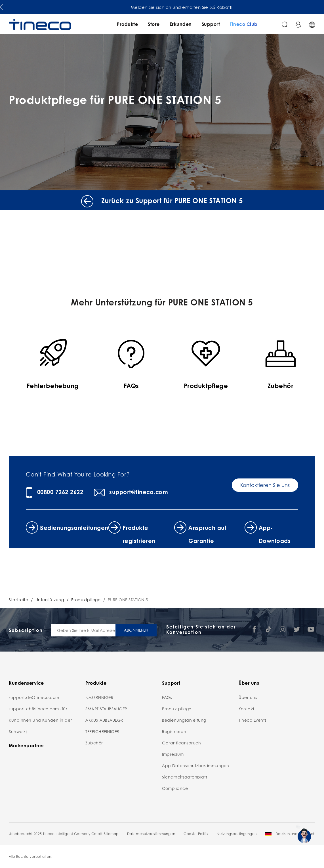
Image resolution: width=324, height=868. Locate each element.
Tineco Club (244, 24)
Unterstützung (50, 600)
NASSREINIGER (99, 697)
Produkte (127, 24)
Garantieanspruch (181, 743)
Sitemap (111, 834)
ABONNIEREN (136, 630)
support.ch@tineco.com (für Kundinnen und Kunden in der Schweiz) (40, 720)
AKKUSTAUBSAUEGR (104, 720)
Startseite (18, 600)
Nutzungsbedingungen (237, 834)
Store (154, 24)
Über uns (248, 697)
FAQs (167, 697)
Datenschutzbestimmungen (151, 834)
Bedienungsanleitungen (74, 528)
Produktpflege (86, 600)
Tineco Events (253, 720)
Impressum (173, 754)
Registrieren (174, 731)
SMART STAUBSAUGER (106, 709)
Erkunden (181, 24)
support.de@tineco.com (34, 697)
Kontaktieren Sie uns (265, 485)
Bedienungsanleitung (184, 720)
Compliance (175, 788)
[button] (1, 6)
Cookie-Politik (196, 834)
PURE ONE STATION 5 (128, 600)
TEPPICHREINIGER (102, 731)
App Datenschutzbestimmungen (196, 765)
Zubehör (94, 743)
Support (211, 24)
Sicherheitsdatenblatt (185, 777)
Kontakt (247, 709)
